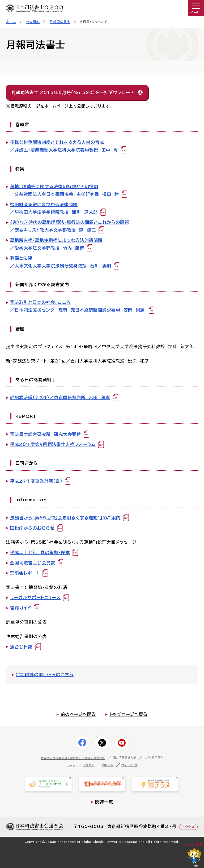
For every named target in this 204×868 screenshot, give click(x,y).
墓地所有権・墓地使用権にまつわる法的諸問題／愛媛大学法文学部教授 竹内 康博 (56, 244)
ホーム (11, 22)
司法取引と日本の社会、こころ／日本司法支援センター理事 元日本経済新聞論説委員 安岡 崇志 (78, 306)
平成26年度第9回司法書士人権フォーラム (53, 444)
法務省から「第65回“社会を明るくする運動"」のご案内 (65, 518)
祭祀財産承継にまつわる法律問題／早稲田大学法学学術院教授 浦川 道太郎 (54, 208)
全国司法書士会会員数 (33, 563)
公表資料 (33, 22)
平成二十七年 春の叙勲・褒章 (40, 552)
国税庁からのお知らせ (32, 528)
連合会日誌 (21, 647)
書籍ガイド (21, 608)
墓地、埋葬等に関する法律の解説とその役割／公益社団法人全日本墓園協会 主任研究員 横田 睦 (65, 190)
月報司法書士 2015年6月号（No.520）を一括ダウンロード (73, 92)
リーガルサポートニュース (35, 597)
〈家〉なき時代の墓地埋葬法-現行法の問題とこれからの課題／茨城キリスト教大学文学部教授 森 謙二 (70, 226)
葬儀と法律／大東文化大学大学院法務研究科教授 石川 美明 (61, 262)
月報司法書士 (60, 22)
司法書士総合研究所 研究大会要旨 (46, 434)
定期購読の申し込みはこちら (45, 675)
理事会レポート (25, 573)
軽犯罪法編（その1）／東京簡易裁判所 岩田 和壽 (60, 397)
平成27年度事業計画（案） (36, 481)
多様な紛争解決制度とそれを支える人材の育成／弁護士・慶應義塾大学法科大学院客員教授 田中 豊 (64, 146)
